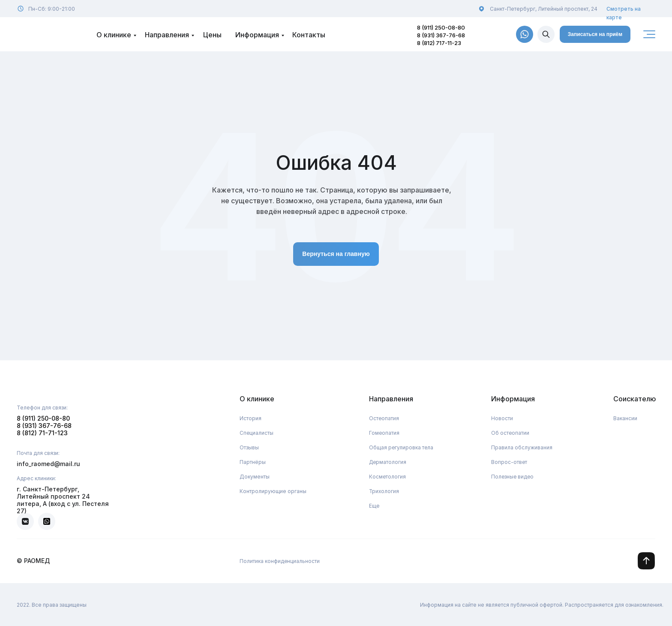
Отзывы (249, 447)
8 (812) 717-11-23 (439, 43)
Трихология (384, 491)
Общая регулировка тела (402, 447)
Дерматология (388, 462)
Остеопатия (384, 418)
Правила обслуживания (522, 447)
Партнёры (253, 462)
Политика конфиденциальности (280, 561)
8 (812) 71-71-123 (42, 433)
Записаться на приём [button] (595, 34)
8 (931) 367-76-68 (441, 35)
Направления (167, 35)
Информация (257, 35)
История (250, 418)
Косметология (388, 477)
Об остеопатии (510, 433)
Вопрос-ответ (509, 462)
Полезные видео (513, 477)
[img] (546, 34)
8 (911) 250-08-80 (441, 27)
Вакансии (625, 418)
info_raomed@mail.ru (48, 464)
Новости (502, 418)
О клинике (114, 35)
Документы (255, 477)
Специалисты (257, 433)
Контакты (309, 35)
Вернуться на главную (336, 254)
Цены (212, 35)
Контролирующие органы (273, 491)
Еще (374, 506)
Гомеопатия (384, 433)
